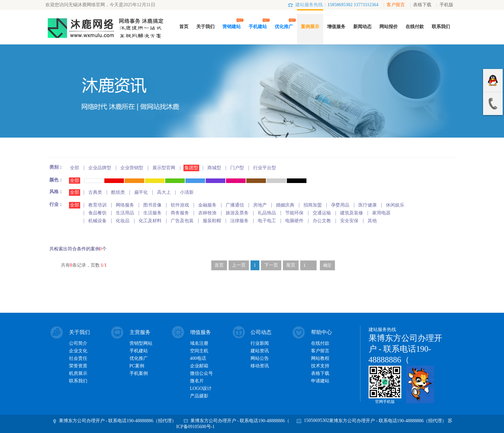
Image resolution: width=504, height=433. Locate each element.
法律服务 (239, 221)
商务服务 (180, 213)
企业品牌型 (100, 168)
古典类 (95, 192)
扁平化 (141, 192)
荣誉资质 (78, 366)
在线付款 (320, 343)
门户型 (237, 168)
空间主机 (199, 351)
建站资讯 (260, 351)
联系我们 (78, 381)
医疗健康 (368, 205)
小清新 (187, 192)
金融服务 (207, 205)
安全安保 (349, 221)
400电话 (198, 358)
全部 (75, 168)
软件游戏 (180, 205)
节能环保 (294, 213)
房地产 (260, 205)
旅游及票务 (237, 213)
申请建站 (320, 381)
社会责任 (78, 358)
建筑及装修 (352, 213)
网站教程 (320, 358)
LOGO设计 (201, 388)
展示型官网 (164, 168)
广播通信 (235, 205)
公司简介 (78, 343)
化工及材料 (150, 221)
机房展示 (78, 373)
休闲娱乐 (395, 205)
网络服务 (125, 205)
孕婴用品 (340, 205)
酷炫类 (118, 192)
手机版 (446, 5)
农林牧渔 (207, 213)
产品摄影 (199, 396)
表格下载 (422, 5)
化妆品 (123, 221)
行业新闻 (260, 343)
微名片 (197, 381)
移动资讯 (260, 366)
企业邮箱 (199, 366)
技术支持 (320, 366)
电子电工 (267, 221)
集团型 (191, 168)
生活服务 (152, 213)
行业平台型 (265, 168)
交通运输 (322, 213)
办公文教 (322, 221)
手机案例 (139, 373)
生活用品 (125, 213)
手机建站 (139, 351)
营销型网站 (141, 343)
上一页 (239, 265)
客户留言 (396, 5)
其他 (372, 221)
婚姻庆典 (285, 205)
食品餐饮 (97, 213)
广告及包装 (182, 221)
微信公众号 (201, 373)
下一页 (271, 265)
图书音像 (152, 205)
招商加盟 (313, 205)
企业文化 (78, 351)
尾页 (291, 265)
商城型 (214, 168)
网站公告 (260, 358)
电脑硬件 (294, 221)
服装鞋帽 (212, 221)
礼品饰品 (267, 213)
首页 (219, 265)
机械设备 (97, 221)
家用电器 (381, 213)
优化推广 (139, 358)
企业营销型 (132, 168)
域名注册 (199, 343)
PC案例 (137, 366)
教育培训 (97, 205)
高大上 (164, 192)
